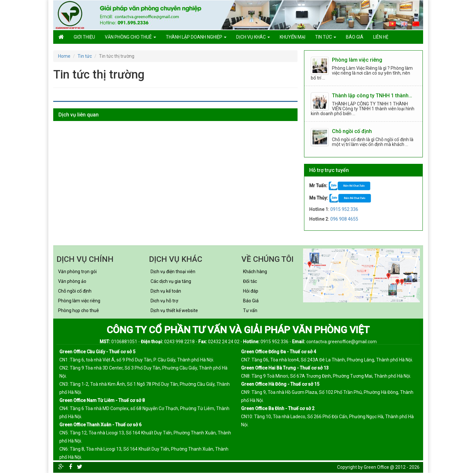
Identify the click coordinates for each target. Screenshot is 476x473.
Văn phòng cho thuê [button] (130, 37)
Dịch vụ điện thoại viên (173, 272)
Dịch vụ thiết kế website (174, 310)
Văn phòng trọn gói (77, 272)
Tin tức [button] (326, 37)
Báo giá (355, 37)
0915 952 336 (344, 209)
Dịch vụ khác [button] (253, 37)
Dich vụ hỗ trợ (164, 301)
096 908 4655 (344, 219)
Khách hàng (255, 272)
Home (64, 56)
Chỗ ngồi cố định (352, 132)
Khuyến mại (293, 37)
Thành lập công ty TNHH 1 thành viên (372, 96)
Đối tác (250, 281)
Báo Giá (251, 301)
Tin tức (85, 56)
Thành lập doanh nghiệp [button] (196, 37)
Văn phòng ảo (72, 281)
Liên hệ (381, 37)
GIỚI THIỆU (84, 37)
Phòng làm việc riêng (357, 60)
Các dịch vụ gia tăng (171, 281)
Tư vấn (250, 310)
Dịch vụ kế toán (166, 291)
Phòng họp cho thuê (79, 310)
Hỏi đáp (251, 291)
